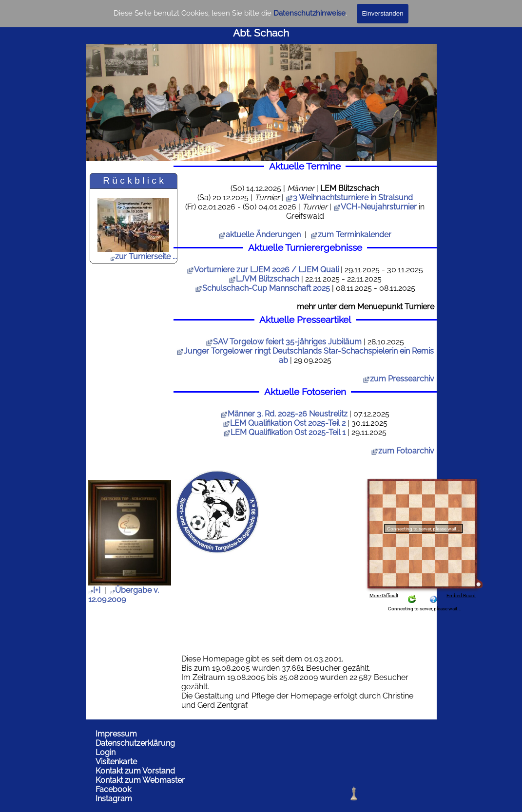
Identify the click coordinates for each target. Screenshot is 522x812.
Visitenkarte (116, 762)
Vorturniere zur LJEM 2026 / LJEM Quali (263, 270)
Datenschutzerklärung (135, 743)
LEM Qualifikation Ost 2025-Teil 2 (284, 423)
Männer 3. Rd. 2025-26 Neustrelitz (284, 414)
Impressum (116, 734)
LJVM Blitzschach (264, 279)
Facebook (113, 789)
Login (106, 752)
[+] (94, 590)
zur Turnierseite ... (144, 256)
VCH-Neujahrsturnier (379, 207)
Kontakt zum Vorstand (135, 771)
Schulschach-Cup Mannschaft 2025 (262, 288)
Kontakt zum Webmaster (140, 780)
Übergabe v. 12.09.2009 (124, 595)
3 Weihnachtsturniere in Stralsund (353, 198)
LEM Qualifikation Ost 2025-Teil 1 (284, 432)
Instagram (114, 799)
